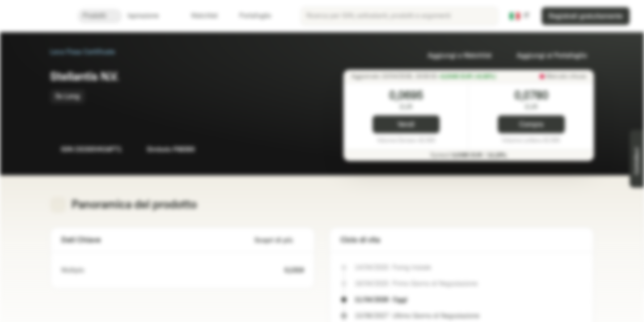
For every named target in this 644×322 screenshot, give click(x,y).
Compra (531, 125)
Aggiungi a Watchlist (454, 56)
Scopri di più (279, 240)
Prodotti (100, 16)
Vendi (406, 125)
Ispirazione (148, 16)
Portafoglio (250, 16)
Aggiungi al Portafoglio (546, 56)
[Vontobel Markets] (39, 16)
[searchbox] (399, 16)
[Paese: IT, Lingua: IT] (520, 16)
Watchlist (199, 16)
